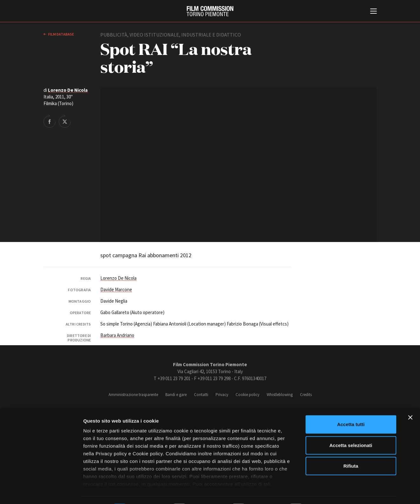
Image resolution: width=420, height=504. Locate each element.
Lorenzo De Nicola (68, 90)
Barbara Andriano (117, 335)
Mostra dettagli (334, 491)
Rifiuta (351, 449)
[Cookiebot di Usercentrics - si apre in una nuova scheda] (41, 492)
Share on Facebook (50, 121)
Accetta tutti (351, 407)
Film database (61, 34)
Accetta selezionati (351, 428)
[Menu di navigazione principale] (373, 12)
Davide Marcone (116, 289)
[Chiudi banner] (410, 400)
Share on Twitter (65, 121)
